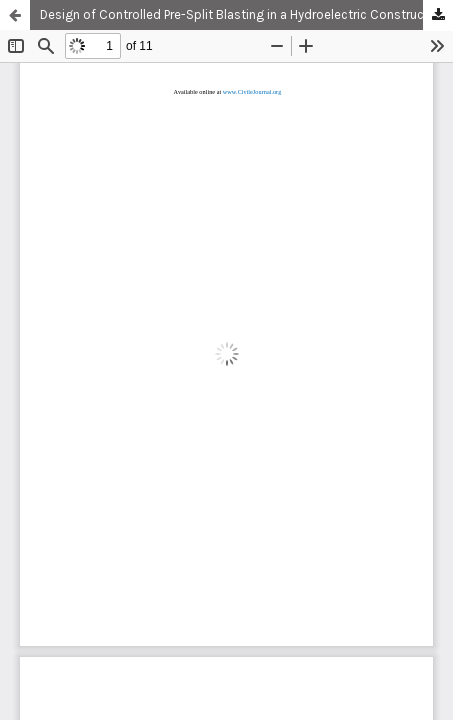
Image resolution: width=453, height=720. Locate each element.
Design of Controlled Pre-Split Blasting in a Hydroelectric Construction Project (246, 14)
